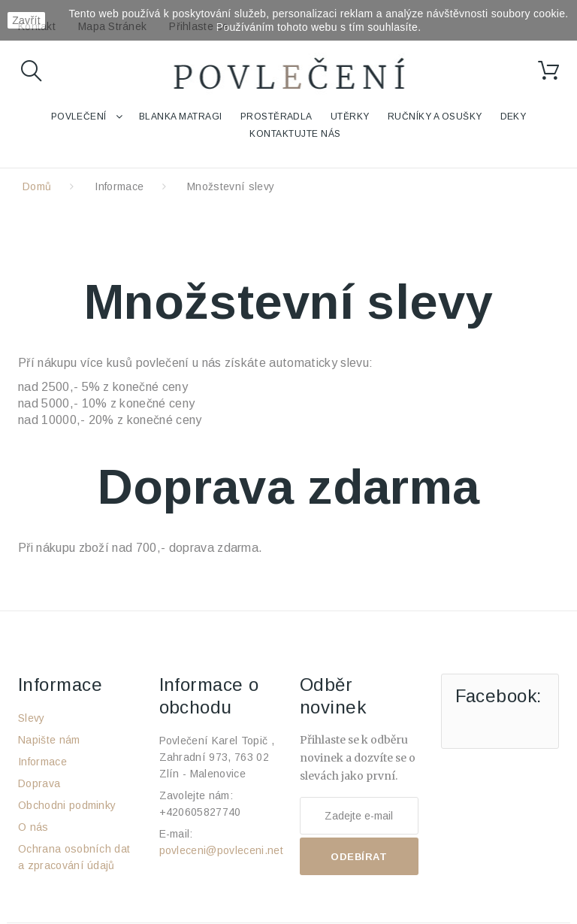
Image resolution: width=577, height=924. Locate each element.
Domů (37, 186)
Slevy (32, 718)
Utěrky (350, 117)
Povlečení (79, 117)
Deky (514, 117)
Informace (119, 186)
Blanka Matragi (181, 117)
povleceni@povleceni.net (221, 850)
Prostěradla (276, 117)
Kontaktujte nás (295, 134)
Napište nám (49, 740)
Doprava (39, 783)
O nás (33, 827)
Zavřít (26, 20)
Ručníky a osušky (435, 117)
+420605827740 (200, 812)
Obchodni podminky (67, 805)
